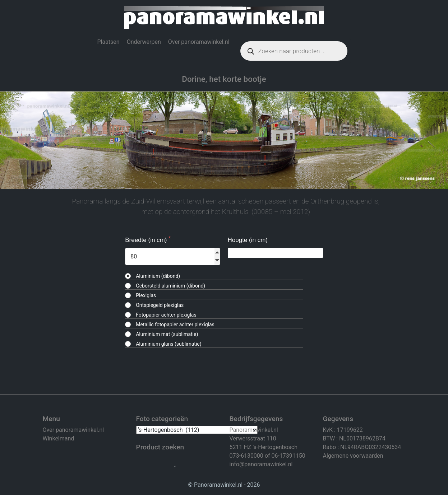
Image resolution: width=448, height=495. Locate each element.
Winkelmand (59, 438)
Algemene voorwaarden (353, 456)
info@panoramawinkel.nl (261, 464)
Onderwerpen (144, 42)
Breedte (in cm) (147, 240)
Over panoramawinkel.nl (199, 42)
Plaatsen (108, 42)
